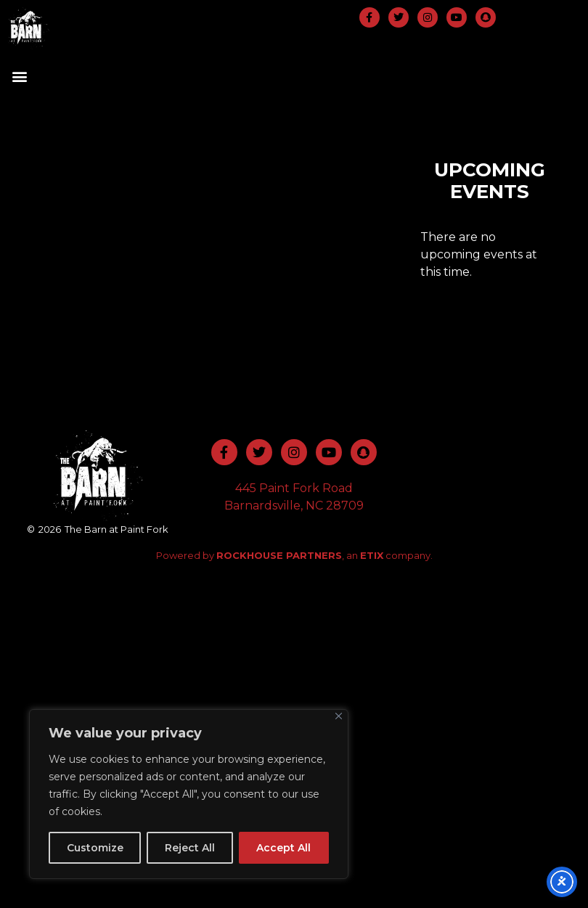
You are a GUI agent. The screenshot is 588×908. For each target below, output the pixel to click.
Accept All (283, 848)
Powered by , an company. (294, 555)
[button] (19, 76)
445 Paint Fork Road (294, 488)
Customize (95, 848)
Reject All (190, 848)
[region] (189, 794)
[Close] (339, 716)
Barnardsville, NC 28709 (294, 506)
